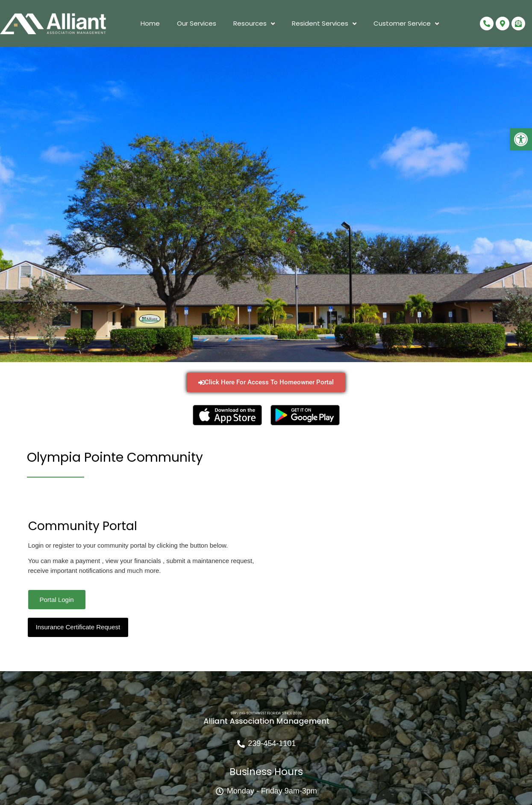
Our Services (197, 23)
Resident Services (324, 24)
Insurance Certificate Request (78, 627)
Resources (254, 24)
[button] (521, 139)
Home (150, 23)
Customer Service (406, 24)
